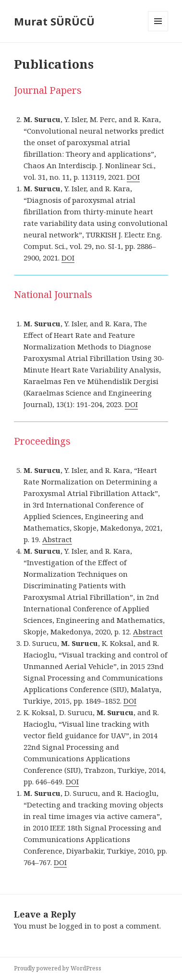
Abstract (57, 539)
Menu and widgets (158, 31)
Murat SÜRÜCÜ (54, 21)
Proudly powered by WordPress (58, 968)
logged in (75, 926)
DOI (133, 177)
